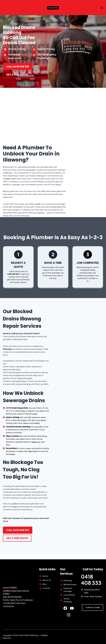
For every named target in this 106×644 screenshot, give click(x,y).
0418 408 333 (53, 8)
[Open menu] (102, 8)
